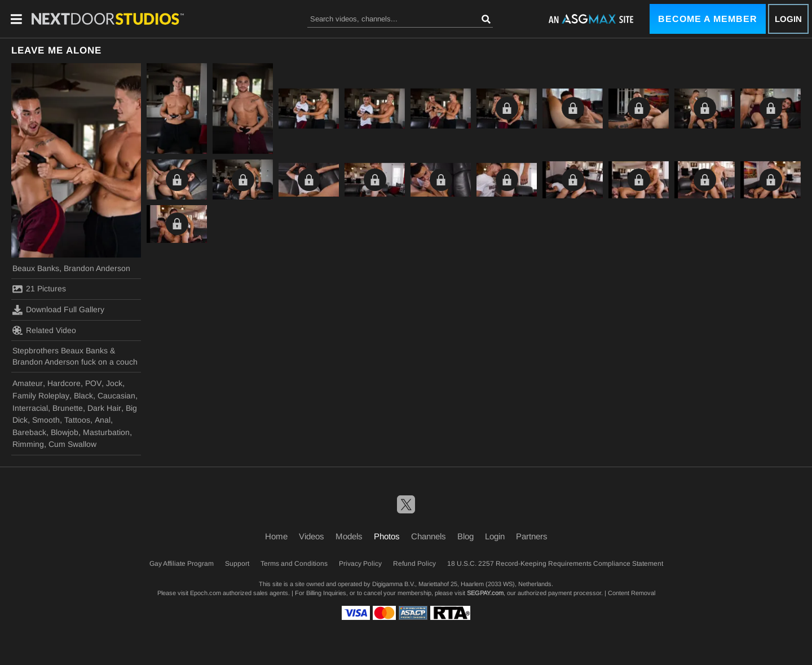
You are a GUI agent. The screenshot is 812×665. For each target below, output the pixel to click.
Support (237, 564)
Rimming (28, 444)
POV (93, 383)
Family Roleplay (41, 396)
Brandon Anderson (97, 268)
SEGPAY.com (485, 593)
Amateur (28, 383)
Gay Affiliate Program (182, 564)
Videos (312, 536)
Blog (465, 536)
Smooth (46, 420)
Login (788, 19)
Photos (387, 536)
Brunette (68, 408)
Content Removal (632, 593)
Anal (103, 420)
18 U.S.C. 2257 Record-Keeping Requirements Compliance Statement (555, 564)
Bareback (29, 432)
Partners (532, 536)
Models (349, 536)
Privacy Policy (360, 564)
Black (83, 396)
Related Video (44, 330)
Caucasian (116, 396)
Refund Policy (414, 564)
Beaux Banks (36, 268)
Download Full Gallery (58, 310)
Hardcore (64, 383)
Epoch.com (206, 593)
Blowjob (65, 432)
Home (276, 536)
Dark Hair (104, 408)
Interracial (30, 408)
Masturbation (106, 432)
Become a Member (708, 19)
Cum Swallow (72, 444)
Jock (114, 383)
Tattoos (77, 420)
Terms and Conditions (294, 564)
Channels (429, 536)
